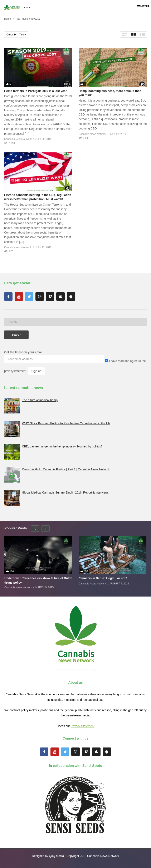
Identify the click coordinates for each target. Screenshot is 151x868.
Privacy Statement (83, 726)
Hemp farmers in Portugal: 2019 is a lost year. (36, 91)
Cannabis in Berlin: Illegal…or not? (103, 578)
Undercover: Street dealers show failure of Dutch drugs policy (38, 580)
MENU (143, 6)
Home (8, 19)
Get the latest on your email (23, 352)
